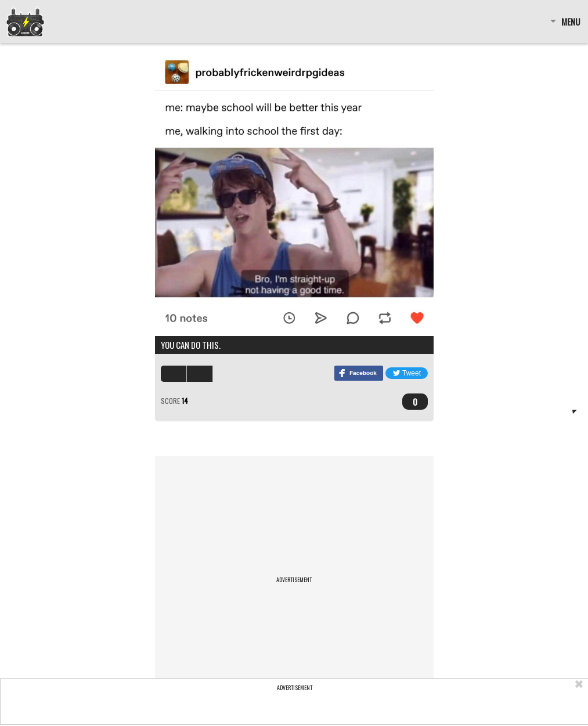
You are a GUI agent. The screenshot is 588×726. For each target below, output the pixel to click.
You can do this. (191, 345)
